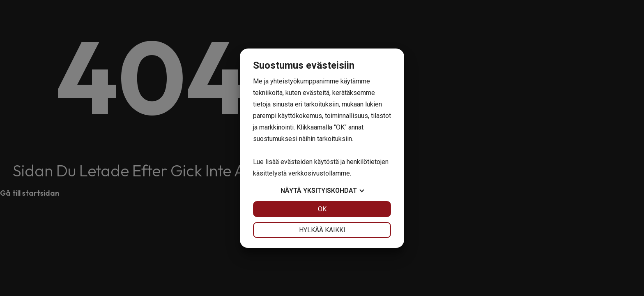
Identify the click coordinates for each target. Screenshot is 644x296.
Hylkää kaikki (322, 230)
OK (322, 209)
